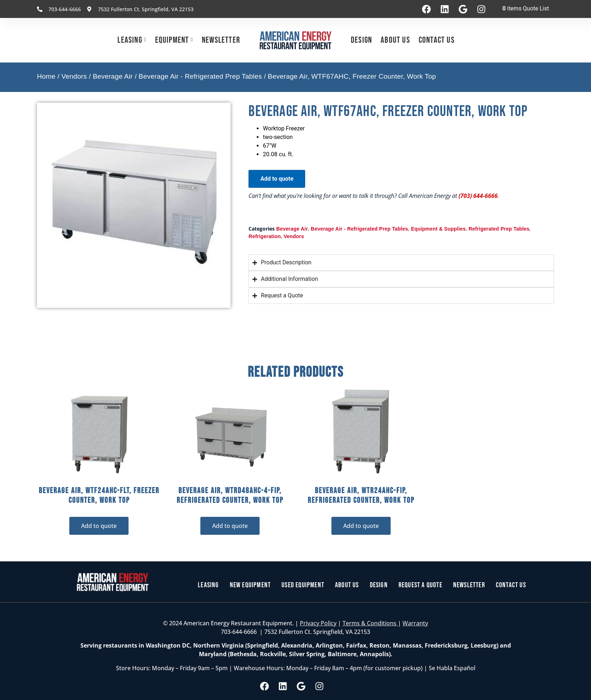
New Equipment (250, 585)
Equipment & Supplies (438, 229)
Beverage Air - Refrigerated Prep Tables (200, 76)
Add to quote (277, 179)
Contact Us (437, 40)
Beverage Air (113, 76)
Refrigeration (265, 236)
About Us (395, 40)
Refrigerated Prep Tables (499, 229)
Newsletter (221, 40)
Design (361, 40)
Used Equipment (303, 585)
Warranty (415, 623)
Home (46, 76)
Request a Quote (420, 585)
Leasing (130, 40)
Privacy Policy (318, 623)
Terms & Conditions (370, 623)
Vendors (74, 76)
